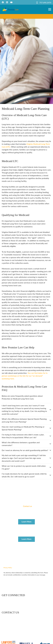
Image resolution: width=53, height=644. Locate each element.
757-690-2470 (11, 627)
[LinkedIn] (7, 2)
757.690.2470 (45, 3)
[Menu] (50, 9)
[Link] (11, 9)
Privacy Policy (8, 568)
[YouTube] (11, 2)
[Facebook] (3, 2)
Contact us (27, 506)
